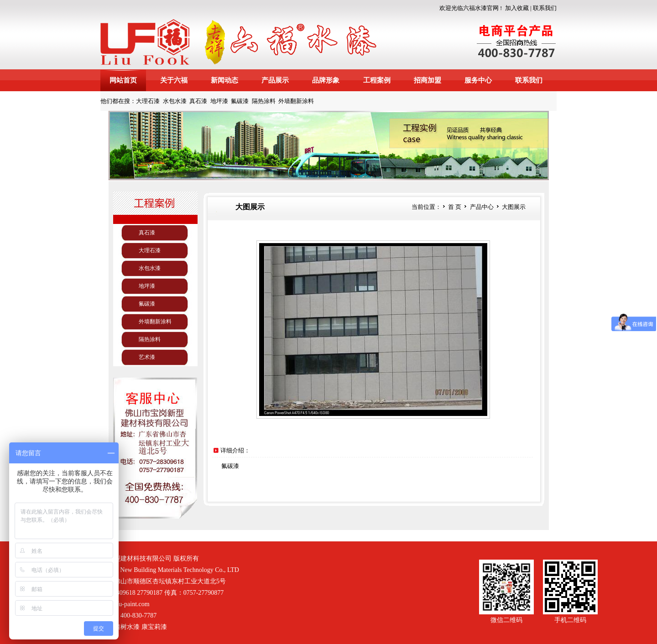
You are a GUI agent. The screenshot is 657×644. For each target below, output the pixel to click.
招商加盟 (428, 80)
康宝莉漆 (154, 627)
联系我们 (545, 8)
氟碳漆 (240, 101)
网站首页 (123, 80)
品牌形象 (326, 80)
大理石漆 (148, 101)
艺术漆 (147, 357)
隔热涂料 (264, 101)
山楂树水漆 (124, 627)
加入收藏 (517, 8)
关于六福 (174, 80)
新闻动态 (224, 80)
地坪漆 (219, 101)
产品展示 (275, 80)
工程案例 (377, 80)
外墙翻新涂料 (296, 101)
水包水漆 (175, 101)
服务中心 (478, 80)
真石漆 (198, 101)
